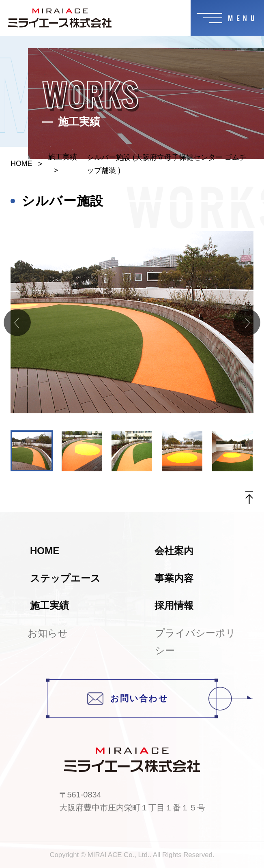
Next (247, 322)
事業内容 (174, 578)
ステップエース (65, 578)
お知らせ (48, 633)
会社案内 (174, 551)
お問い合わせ (152, 698)
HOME (21, 163)
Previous (17, 322)
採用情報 (174, 605)
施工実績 (62, 157)
